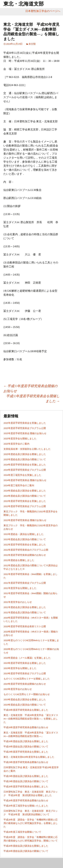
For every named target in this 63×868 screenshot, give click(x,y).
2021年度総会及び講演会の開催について (25, 612)
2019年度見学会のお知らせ (18, 689)
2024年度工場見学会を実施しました (22, 475)
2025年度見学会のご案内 (16, 444)
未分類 (32, 44)
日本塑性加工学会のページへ (44, 11)
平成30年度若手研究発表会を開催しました (33, 398)
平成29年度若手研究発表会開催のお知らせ (26, 762)
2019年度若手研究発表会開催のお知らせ (25, 684)
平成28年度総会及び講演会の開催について (26, 851)
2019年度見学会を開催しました (20, 668)
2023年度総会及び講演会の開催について (25, 539)
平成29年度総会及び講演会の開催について (26, 781)
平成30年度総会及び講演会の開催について (26, 747)
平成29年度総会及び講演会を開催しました (26, 776)
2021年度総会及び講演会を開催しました (25, 607)
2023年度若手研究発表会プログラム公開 (25, 506)
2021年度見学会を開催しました (20, 588)
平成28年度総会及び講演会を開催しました (26, 846)
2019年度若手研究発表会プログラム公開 (25, 673)
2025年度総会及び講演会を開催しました (25, 454)
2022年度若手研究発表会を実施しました (25, 545)
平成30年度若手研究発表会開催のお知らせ (26, 727)
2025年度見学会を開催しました (20, 439)
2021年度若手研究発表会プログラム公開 (25, 583)
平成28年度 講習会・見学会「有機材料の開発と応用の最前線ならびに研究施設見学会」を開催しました (31, 823)
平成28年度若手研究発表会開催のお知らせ (26, 800)
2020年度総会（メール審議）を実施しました (27, 658)
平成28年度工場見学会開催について (22, 832)
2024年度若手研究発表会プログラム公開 (25, 470)
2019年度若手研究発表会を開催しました (25, 663)
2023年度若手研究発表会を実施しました (25, 501)
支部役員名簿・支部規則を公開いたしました (27, 449)
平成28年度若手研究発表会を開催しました (26, 787)
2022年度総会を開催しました (19, 560)
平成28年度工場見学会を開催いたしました (26, 806)
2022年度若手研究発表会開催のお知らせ (25, 555)
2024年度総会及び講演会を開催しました (25, 491)
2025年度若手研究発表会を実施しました (25, 423)
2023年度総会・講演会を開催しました (24, 534)
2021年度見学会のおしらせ (18, 602)
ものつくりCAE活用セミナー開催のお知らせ (27, 694)
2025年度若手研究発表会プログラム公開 (25, 428)
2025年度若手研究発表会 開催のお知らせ (25, 433)
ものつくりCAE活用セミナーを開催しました (27, 679)
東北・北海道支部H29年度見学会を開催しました (29, 757)
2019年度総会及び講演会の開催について (25, 705)
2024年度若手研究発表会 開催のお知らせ (25, 480)
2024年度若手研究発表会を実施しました (25, 465)
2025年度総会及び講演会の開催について (25, 459)
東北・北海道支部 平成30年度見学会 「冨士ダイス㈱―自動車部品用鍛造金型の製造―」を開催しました (31, 719)
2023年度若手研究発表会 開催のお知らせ (25, 520)
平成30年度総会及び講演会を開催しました (26, 741)
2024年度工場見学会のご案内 (19, 485)
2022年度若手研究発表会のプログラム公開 (26, 550)
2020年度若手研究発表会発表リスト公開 (25, 626)
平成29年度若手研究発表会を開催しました (26, 752)
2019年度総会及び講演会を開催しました (25, 699)
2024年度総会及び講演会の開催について (25, 496)
